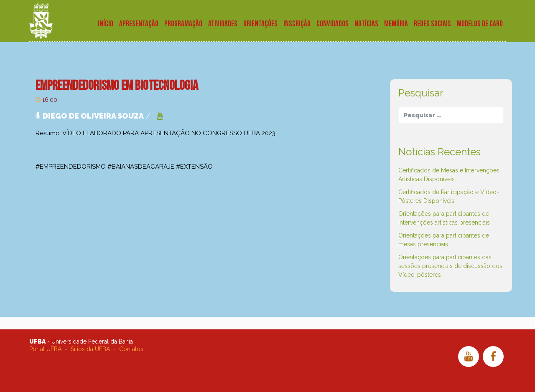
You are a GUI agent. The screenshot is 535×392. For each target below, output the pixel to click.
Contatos (131, 349)
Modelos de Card (480, 24)
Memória (396, 24)
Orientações (260, 24)
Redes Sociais (432, 24)
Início (106, 24)
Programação (183, 24)
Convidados (332, 24)
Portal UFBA (45, 349)
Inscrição (297, 24)
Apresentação (139, 24)
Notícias (366, 24)
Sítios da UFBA (90, 349)
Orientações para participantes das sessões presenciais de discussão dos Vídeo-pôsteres (450, 266)
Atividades (223, 24)
